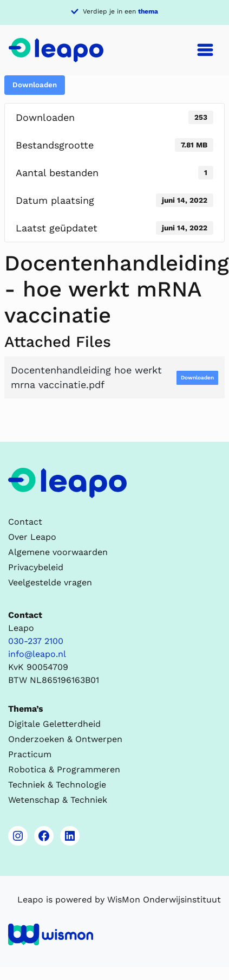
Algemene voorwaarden (58, 552)
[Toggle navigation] (205, 50)
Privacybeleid (36, 567)
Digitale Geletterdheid (54, 724)
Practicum (30, 754)
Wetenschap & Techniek (58, 800)
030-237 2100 (36, 641)
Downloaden (35, 85)
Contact (25, 522)
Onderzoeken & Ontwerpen (65, 739)
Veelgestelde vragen (50, 582)
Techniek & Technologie (57, 785)
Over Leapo (32, 537)
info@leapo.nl (37, 654)
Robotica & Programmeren (64, 769)
